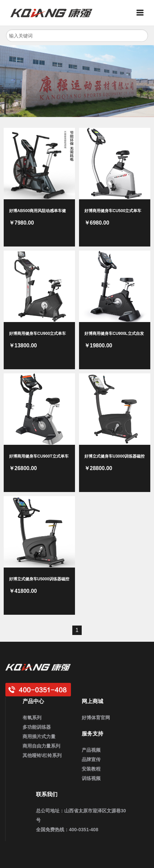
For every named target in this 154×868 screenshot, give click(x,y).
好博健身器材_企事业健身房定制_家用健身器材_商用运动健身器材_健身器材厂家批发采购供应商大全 (54, 13)
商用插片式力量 (39, 736)
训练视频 (91, 778)
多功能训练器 (37, 727)
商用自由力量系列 (41, 746)
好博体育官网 (96, 718)
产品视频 (91, 750)
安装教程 (91, 769)
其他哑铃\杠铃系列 (42, 755)
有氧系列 (32, 718)
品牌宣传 (91, 759)
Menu (143, 13)
